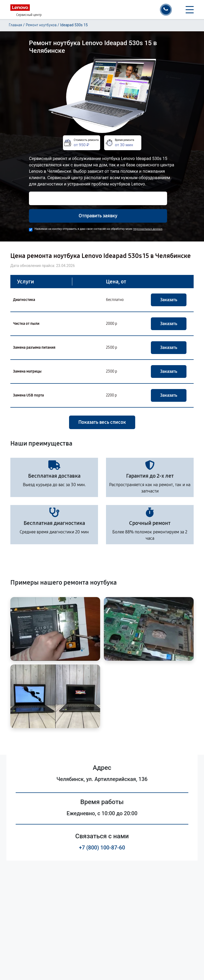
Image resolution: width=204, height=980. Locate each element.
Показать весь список (102, 422)
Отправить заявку (98, 216)
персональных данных (148, 229)
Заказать (169, 300)
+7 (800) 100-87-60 (102, 848)
